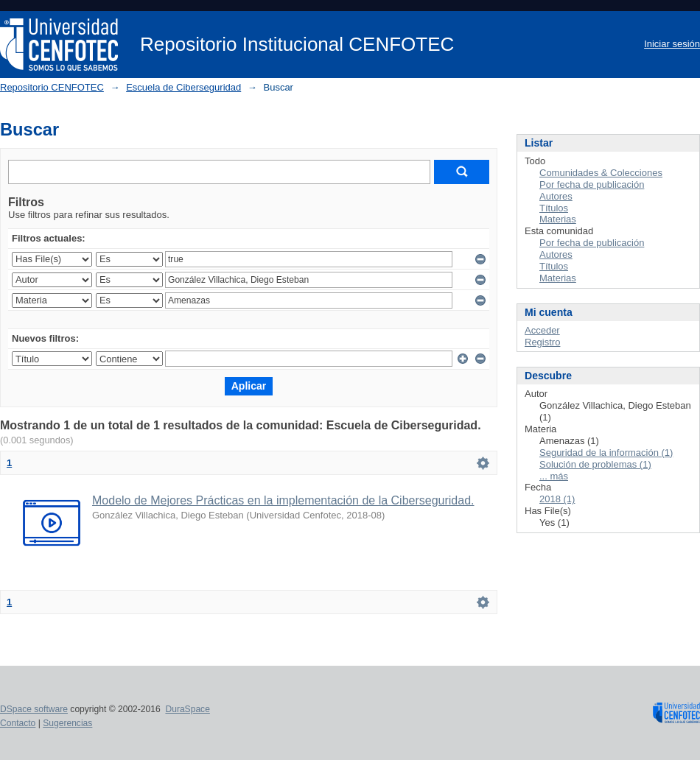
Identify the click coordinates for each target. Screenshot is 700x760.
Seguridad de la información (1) (606, 453)
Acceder (542, 330)
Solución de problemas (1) (595, 464)
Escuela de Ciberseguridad (183, 87)
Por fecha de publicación (592, 184)
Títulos (554, 208)
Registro (542, 342)
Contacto (18, 723)
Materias (558, 219)
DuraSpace (187, 709)
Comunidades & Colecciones (601, 173)
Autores (556, 196)
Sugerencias (67, 723)
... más (554, 476)
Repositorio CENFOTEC (52, 87)
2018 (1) (557, 499)
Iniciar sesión (672, 44)
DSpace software (34, 709)
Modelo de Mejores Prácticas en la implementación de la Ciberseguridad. (283, 500)
